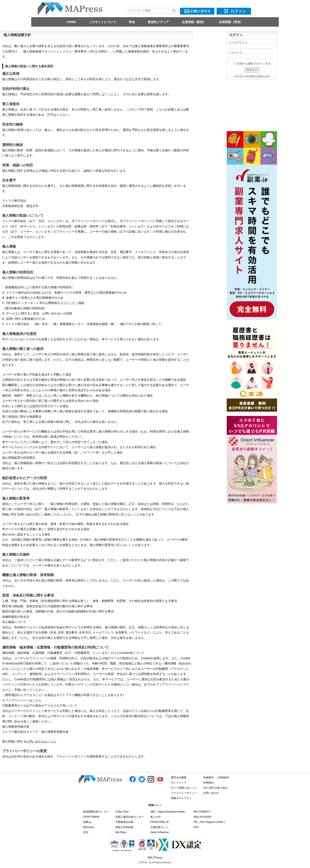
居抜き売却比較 (124, 827)
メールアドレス (238, 43)
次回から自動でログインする (252, 64)
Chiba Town (122, 812)
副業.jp (87, 822)
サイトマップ (179, 783)
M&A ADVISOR (202, 817)
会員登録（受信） (231, 22)
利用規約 (208, 783)
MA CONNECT (202, 812)
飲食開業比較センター (96, 812)
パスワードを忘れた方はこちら (252, 76)
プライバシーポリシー (184, 793)
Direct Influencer (160, 832)
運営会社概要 (179, 778)
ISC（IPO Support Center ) (209, 822)
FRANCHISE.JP (160, 822)
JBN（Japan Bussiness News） (169, 812)
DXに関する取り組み (215, 788)
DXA (196, 827)
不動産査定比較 (124, 822)
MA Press (121, 832)
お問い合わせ (211, 793)
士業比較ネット (159, 827)
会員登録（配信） (194, 22)
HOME (71, 22)
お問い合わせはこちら (41, 741)
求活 (86, 832)
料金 (132, 22)
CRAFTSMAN (91, 817)
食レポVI (155, 817)
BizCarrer (89, 827)
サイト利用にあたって (184, 788)
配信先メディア (158, 22)
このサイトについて (102, 22)
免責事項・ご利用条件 (216, 778)
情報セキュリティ (181, 798)
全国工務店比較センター (130, 817)
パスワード (236, 53)
